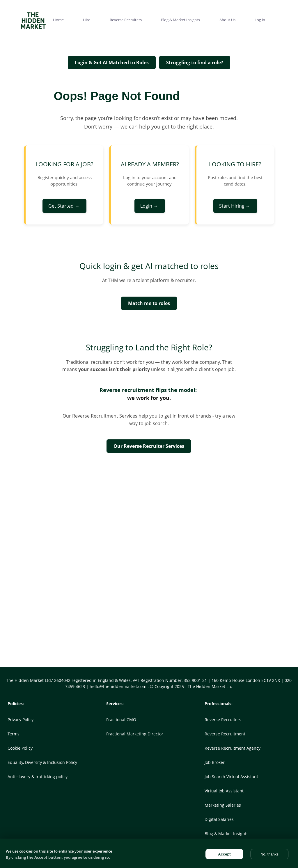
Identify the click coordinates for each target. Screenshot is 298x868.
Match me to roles (149, 303)
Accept (224, 854)
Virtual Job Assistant (224, 791)
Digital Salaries (219, 819)
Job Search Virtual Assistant (231, 777)
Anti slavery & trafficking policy (38, 777)
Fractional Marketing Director (135, 734)
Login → (150, 206)
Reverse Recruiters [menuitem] (126, 20)
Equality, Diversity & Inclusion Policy (42, 762)
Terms (14, 734)
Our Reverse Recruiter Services (149, 446)
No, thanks (269, 854)
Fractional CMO (121, 720)
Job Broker (215, 762)
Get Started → (64, 206)
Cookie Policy (20, 748)
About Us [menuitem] (227, 20)
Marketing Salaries (223, 805)
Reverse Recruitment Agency (233, 748)
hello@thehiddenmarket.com (119, 686)
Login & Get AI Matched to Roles (112, 63)
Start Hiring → (235, 206)
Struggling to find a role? (195, 63)
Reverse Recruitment (225, 734)
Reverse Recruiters (223, 720)
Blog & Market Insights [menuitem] (180, 20)
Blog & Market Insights (227, 834)
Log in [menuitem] (260, 20)
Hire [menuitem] (87, 20)
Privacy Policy (21, 720)
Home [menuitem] (58, 20)
